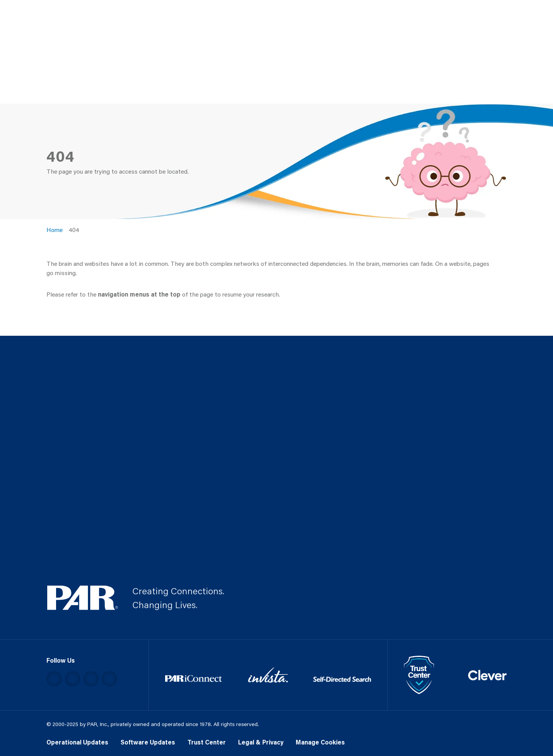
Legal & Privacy (261, 742)
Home (55, 230)
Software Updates (148, 742)
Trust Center (207, 742)
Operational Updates (77, 742)
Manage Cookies (320, 742)
